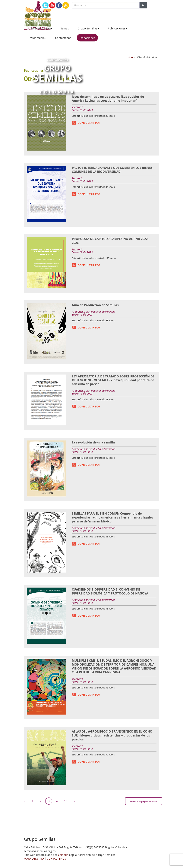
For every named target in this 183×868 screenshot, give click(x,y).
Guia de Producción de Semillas (95, 305)
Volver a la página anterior (144, 801)
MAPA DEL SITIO (34, 859)
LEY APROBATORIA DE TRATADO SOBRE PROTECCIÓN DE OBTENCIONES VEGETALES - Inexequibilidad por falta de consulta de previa (113, 380)
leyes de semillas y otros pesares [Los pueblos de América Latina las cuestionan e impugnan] (108, 99)
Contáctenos (63, 38)
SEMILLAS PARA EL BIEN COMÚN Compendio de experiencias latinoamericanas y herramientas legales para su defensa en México (112, 517)
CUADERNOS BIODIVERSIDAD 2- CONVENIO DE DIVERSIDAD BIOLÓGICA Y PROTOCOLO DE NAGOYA (110, 591)
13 (66, 801)
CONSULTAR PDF (89, 123)
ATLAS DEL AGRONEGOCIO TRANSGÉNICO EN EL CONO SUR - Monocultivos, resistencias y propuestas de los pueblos (112, 735)
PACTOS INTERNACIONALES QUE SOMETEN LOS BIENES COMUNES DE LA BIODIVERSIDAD (112, 170)
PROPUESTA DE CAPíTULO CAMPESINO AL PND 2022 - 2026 (111, 241)
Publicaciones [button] (118, 28)
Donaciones (87, 38)
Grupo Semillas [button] (88, 28)
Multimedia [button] (38, 38)
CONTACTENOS (56, 859)
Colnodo (63, 855)
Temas (65, 28)
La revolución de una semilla (93, 442)
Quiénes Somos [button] (41, 28)
